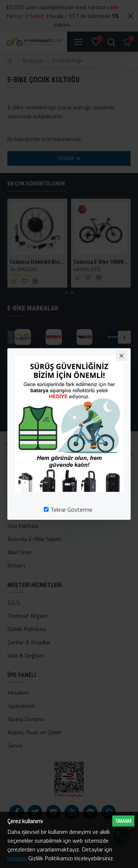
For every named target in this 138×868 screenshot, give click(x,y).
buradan (17, 858)
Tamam (123, 821)
